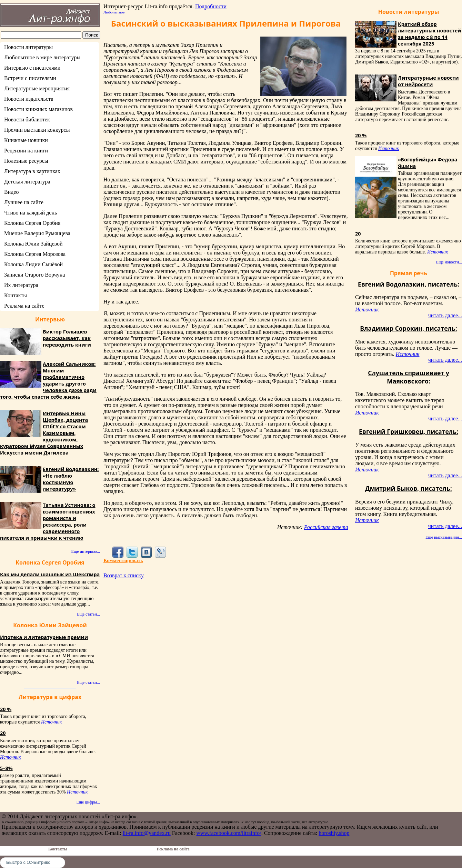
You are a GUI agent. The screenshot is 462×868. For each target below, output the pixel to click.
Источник (51, 722)
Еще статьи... (88, 614)
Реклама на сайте (24, 306)
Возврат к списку (124, 575)
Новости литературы (28, 47)
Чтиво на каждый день (31, 213)
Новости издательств (29, 99)
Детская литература (27, 182)
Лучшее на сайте (24, 202)
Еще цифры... (88, 802)
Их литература (21, 285)
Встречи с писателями (30, 78)
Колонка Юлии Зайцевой (33, 244)
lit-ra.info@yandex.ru (147, 833)
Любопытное (114, 12)
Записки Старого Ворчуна (34, 275)
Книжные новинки (26, 140)
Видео (11, 192)
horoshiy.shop (334, 833)
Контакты (16, 295)
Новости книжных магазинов (38, 109)
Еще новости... (449, 262)
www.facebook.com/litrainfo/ (229, 833)
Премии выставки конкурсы (37, 130)
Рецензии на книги (26, 151)
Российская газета (326, 527)
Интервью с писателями (32, 68)
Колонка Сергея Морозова (35, 254)
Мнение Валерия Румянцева (37, 233)
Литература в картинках (32, 171)
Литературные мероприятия (37, 88)
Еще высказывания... (444, 537)
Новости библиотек (27, 119)
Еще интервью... (86, 551)
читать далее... (445, 315)
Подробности (211, 6)
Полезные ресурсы (26, 161)
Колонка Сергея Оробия (32, 223)
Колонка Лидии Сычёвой (33, 264)
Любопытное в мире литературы (42, 57)
